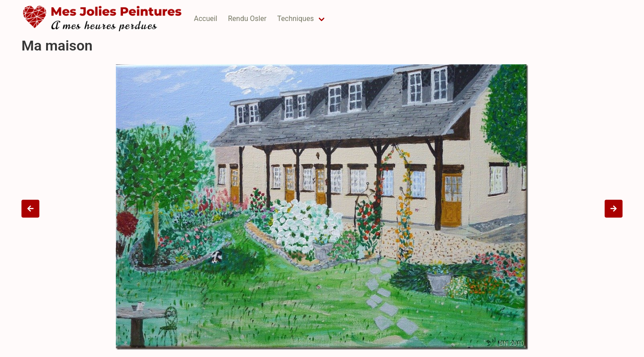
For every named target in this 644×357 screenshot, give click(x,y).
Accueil (205, 19)
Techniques (296, 19)
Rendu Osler (247, 19)
